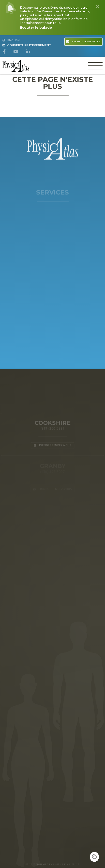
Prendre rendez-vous (83, 41)
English (11, 40)
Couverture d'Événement (27, 45)
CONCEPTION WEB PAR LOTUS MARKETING (53, 864)
